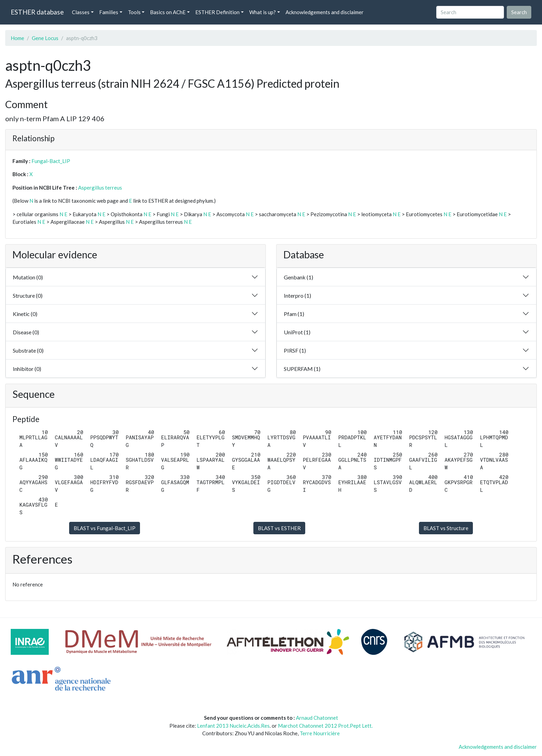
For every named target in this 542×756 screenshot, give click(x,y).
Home (17, 38)
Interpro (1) (297, 295)
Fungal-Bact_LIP (51, 161)
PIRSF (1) (295, 350)
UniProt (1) (297, 332)
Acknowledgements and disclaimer (325, 12)
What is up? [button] (263, 12)
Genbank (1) (298, 277)
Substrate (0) (28, 350)
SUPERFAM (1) (302, 369)
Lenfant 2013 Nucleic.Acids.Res (233, 726)
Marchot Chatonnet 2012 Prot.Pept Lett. (325, 726)
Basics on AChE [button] (168, 12)
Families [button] (109, 12)
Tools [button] (134, 12)
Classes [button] (81, 12)
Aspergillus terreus (100, 188)
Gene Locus (45, 38)
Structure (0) (28, 295)
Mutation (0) (28, 277)
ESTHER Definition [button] (217, 12)
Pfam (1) (294, 314)
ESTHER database (37, 12)
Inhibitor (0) (27, 369)
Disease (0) (26, 332)
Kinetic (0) (25, 314)
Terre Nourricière (320, 733)
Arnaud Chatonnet (317, 718)
